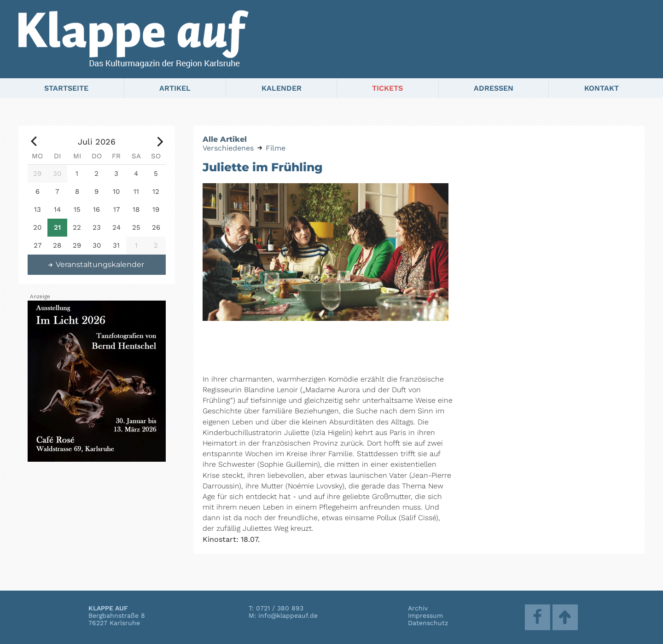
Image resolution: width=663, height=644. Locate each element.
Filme (276, 148)
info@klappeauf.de (288, 615)
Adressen (494, 88)
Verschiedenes (228, 148)
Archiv (418, 608)
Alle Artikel (225, 139)
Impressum (425, 615)
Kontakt (602, 88)
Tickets (387, 88)
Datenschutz (428, 623)
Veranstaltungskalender (96, 264)
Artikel (175, 88)
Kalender (282, 88)
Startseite (66, 88)
